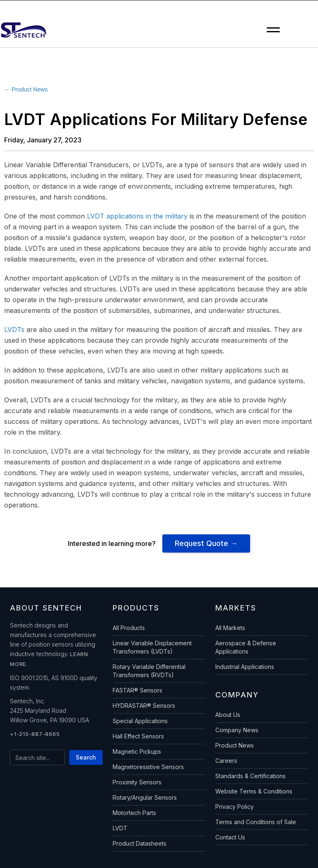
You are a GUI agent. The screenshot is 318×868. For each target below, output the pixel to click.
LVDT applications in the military (137, 216)
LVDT (120, 828)
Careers (226, 761)
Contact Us (230, 837)
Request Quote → (206, 543)
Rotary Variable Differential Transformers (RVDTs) (149, 671)
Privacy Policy (235, 807)
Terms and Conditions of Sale (256, 822)
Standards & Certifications (251, 776)
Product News (235, 745)
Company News (237, 730)
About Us (228, 715)
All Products (129, 628)
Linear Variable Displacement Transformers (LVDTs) (152, 647)
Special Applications (140, 721)
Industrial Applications (245, 667)
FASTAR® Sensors (137, 690)
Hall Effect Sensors (138, 736)
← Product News (26, 89)
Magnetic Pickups (137, 751)
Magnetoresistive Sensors (148, 767)
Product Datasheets (140, 843)
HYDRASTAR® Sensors (144, 706)
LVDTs (14, 329)
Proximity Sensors (137, 782)
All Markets (230, 628)
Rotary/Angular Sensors (145, 797)
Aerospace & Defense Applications (246, 647)
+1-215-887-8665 (35, 734)
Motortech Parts (134, 813)
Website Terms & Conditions (254, 791)
